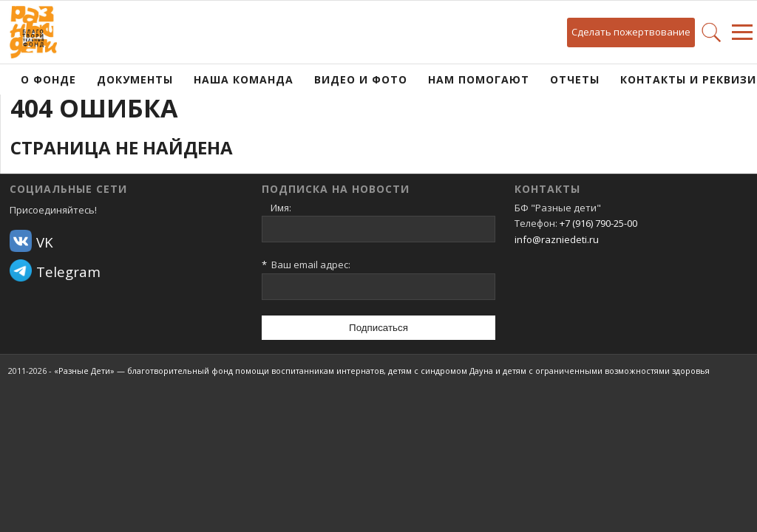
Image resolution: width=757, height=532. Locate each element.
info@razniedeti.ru (557, 239)
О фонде (48, 79)
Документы (135, 79)
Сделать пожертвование (631, 32)
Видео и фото (361, 79)
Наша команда (244, 79)
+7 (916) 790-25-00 (598, 223)
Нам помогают (479, 79)
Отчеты (575, 79)
